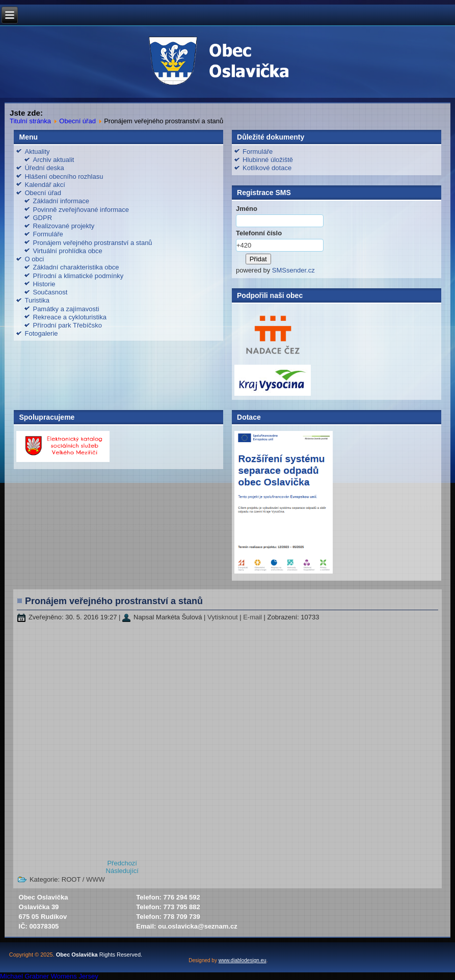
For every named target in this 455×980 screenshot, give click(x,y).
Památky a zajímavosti (66, 309)
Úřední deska (44, 168)
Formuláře (48, 234)
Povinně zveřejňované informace (81, 210)
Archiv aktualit (53, 160)
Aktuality (37, 152)
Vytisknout (223, 617)
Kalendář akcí (45, 185)
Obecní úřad (77, 121)
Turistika (37, 300)
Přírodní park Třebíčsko (67, 325)
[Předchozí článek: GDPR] (122, 863)
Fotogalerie (41, 333)
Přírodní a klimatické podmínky (78, 276)
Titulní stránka (30, 121)
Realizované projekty (63, 226)
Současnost (50, 292)
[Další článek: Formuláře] (122, 871)
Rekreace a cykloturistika (70, 317)
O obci (34, 259)
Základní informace (61, 201)
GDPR (42, 218)
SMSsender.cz (293, 270)
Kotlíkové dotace (267, 168)
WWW (96, 879)
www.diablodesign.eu (243, 960)
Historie (44, 284)
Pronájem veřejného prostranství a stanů (92, 243)
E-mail (253, 617)
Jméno (247, 209)
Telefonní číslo (259, 233)
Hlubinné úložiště (268, 160)
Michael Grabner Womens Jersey (49, 976)
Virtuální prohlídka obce (67, 251)
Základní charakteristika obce (76, 267)
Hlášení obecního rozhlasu (64, 176)
